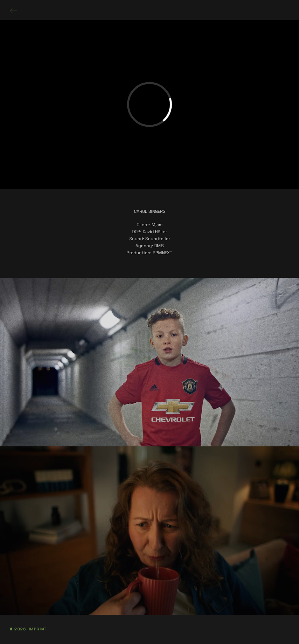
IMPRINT (38, 630)
